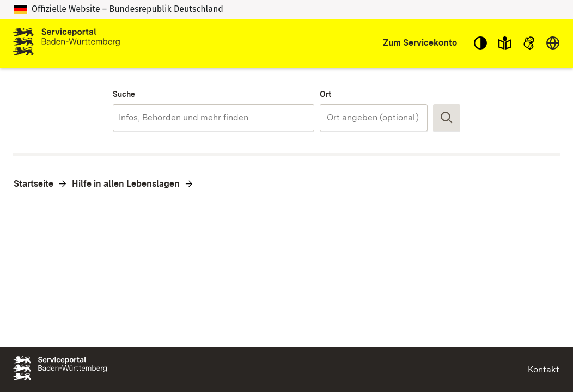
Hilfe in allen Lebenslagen (126, 184)
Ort (325, 94)
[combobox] (214, 118)
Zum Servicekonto (420, 43)
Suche (124, 94)
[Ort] (379, 118)
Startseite (33, 184)
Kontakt (544, 369)
